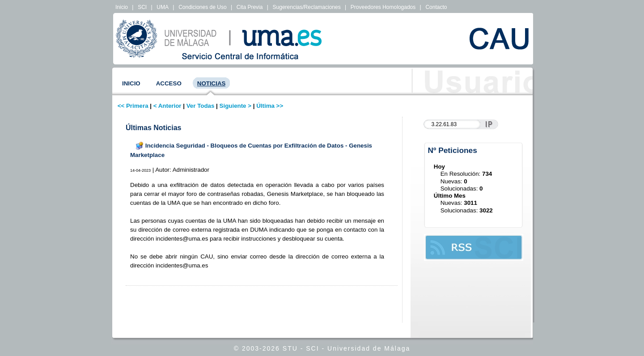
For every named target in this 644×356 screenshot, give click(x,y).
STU (290, 348)
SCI (142, 7)
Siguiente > (235, 106)
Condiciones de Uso (202, 7)
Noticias (212, 83)
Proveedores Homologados (383, 7)
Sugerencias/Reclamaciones (307, 7)
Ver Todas (201, 106)
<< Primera (133, 106)
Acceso (169, 83)
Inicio (122, 7)
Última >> (270, 106)
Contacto (436, 7)
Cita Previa (250, 7)
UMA (163, 7)
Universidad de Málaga (369, 348)
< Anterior (167, 106)
